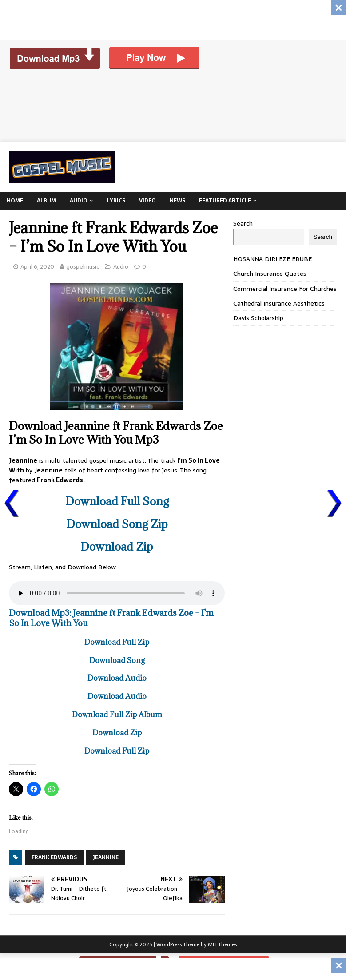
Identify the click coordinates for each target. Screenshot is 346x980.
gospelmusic (83, 267)
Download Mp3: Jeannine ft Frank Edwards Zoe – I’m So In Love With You (111, 618)
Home (15, 201)
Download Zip (117, 546)
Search (243, 223)
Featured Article (225, 201)
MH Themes (222, 944)
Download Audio (117, 678)
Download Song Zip (117, 524)
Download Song (117, 660)
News (177, 201)
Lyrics (116, 201)
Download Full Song (117, 501)
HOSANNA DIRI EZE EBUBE (272, 259)
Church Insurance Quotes (270, 274)
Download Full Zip (117, 642)
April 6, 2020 (37, 267)
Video (147, 201)
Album (46, 201)
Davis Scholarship (258, 318)
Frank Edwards (54, 857)
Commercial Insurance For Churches (285, 289)
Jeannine (106, 857)
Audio (79, 201)
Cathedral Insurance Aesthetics (279, 303)
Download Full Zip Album (117, 714)
